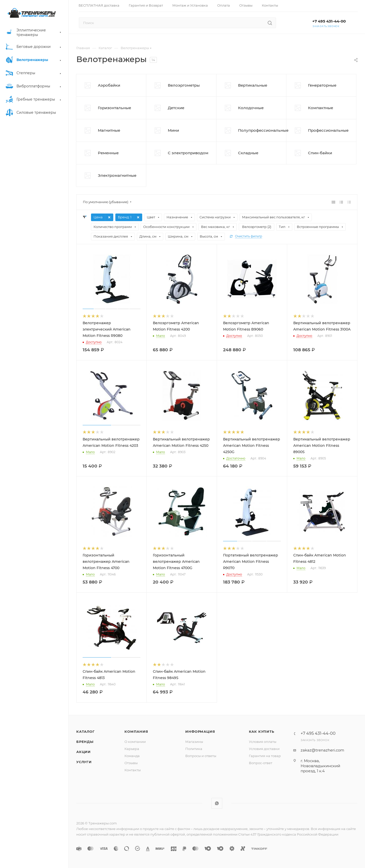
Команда (132, 756)
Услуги (84, 762)
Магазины (194, 742)
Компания (136, 731)
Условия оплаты (263, 742)
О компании (135, 742)
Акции (84, 752)
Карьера (132, 749)
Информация (200, 731)
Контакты (133, 770)
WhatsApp (217, 803)
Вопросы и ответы (201, 756)
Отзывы (131, 763)
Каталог (86, 731)
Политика (194, 749)
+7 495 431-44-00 (329, 21)
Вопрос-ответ (261, 763)
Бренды (85, 742)
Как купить (262, 731)
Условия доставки (264, 749)
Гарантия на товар (265, 756)
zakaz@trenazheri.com (322, 750)
